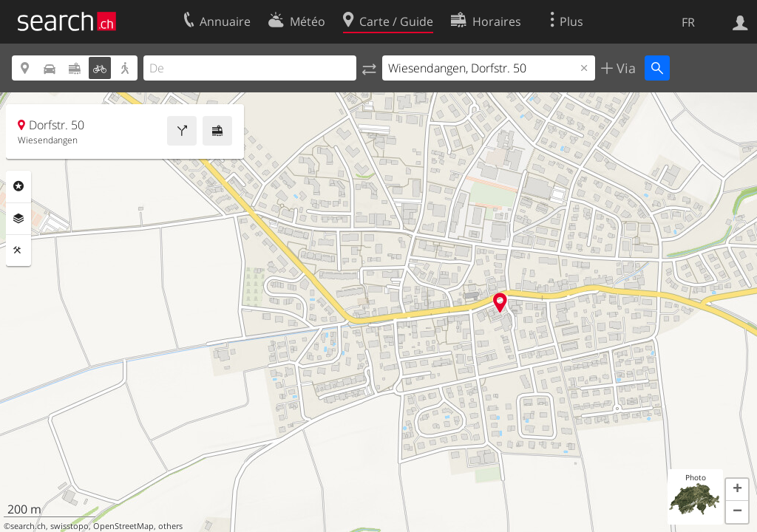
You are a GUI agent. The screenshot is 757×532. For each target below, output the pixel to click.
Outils (18, 250)
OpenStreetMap (123, 526)
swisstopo (69, 526)
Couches (18, 219)
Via (624, 68)
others (170, 526)
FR (688, 22)
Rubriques (18, 186)
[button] (737, 490)
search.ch (28, 526)
